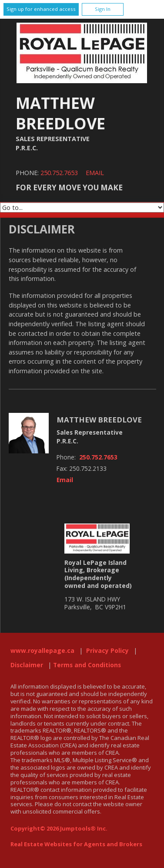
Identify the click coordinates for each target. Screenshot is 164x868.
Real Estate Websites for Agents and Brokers (76, 844)
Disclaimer (27, 665)
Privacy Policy (107, 651)
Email (95, 173)
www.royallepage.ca (42, 651)
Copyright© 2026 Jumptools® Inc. (59, 828)
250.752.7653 (59, 173)
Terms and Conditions (87, 665)
